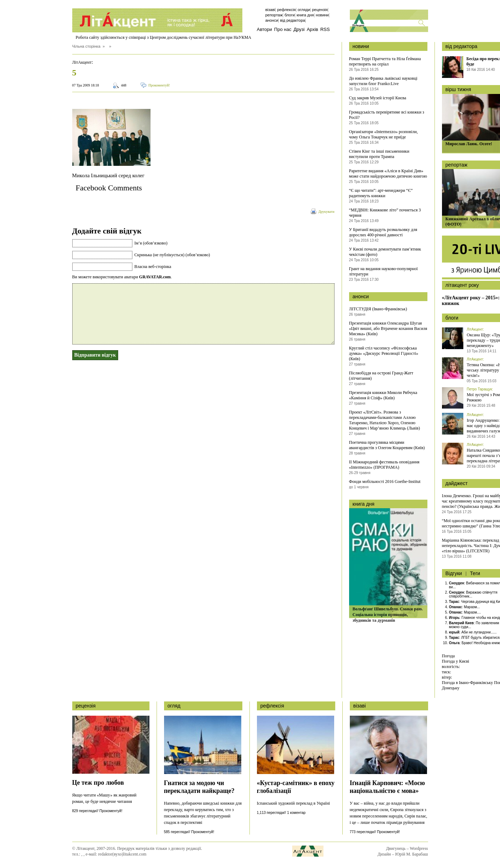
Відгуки (454, 573)
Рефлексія (286, 10)
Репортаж (274, 15)
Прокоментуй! (159, 85)
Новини (322, 15)
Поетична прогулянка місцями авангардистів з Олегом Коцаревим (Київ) (387, 445)
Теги (475, 573)
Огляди (304, 10)
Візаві (270, 10)
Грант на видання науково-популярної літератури (383, 271)
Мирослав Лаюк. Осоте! (469, 144)
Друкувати (327, 212)
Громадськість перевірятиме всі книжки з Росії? (387, 115)
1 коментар (296, 813)
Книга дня (305, 15)
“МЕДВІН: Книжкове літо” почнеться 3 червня (385, 213)
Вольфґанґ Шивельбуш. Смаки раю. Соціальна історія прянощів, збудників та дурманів (388, 615)
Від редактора (293, 20)
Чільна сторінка (86, 46)
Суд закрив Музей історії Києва (378, 98)
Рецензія (320, 10)
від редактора (462, 46)
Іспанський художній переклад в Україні (294, 803)
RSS (325, 29)
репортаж (457, 165)
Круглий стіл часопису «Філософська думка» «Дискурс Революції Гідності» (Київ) (384, 353)
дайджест (457, 483)
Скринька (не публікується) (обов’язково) (172, 255)
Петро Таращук (480, 389)
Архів (312, 29)
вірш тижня (458, 89)
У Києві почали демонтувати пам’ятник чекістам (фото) (385, 252)
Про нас (283, 29)
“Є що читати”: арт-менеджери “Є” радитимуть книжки (381, 193)
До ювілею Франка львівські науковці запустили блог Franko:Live (383, 81)
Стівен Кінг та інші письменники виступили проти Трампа (379, 154)
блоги (452, 318)
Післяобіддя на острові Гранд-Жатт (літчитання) (381, 376)
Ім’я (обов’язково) (151, 243)
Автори (265, 29)
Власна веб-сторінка (153, 267)
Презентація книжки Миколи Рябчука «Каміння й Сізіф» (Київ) (383, 395)
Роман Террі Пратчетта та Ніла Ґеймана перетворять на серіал (385, 61)
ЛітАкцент (82, 62)
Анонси (272, 20)
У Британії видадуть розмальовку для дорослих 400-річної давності (383, 232)
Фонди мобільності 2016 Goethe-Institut (385, 482)
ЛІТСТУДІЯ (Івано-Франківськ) (378, 309)
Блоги (290, 15)
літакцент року (462, 285)
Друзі (299, 29)
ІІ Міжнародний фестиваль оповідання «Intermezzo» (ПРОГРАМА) (384, 465)
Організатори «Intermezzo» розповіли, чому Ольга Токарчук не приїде (383, 134)
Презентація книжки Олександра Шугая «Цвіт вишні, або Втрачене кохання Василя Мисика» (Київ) (388, 328)
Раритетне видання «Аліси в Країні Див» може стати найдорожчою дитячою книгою (388, 173)
